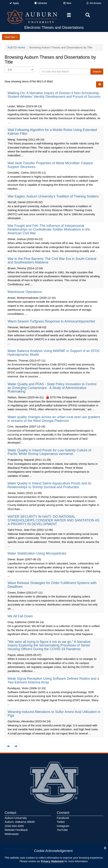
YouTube (62, 830)
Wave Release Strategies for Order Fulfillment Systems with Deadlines (52, 585)
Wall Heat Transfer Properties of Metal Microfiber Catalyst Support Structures (50, 165)
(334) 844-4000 (14, 826)
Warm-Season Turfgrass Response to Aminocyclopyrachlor (52, 321)
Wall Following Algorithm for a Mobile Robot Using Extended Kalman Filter (52, 132)
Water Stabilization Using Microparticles (37, 553)
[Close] (105, 848)
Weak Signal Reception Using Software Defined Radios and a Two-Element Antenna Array (53, 680)
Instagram (63, 826)
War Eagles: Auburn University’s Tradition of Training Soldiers (54, 196)
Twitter (61, 822)
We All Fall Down (21, 616)
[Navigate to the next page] (16, 746)
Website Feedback (16, 830)
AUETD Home (16, 47)
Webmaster (12, 834)
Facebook (63, 818)
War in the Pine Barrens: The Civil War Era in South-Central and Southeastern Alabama (52, 261)
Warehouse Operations (25, 292)
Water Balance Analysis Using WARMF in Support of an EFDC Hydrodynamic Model (54, 353)
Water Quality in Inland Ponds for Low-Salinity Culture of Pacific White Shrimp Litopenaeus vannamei (49, 452)
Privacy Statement (52, 861)
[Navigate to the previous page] (8, 746)
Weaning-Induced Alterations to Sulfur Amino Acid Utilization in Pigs (54, 714)
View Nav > (11, 37)
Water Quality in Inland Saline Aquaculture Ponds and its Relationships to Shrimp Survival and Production (49, 485)
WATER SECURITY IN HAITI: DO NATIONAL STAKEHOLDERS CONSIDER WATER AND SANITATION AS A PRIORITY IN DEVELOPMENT (54, 520)
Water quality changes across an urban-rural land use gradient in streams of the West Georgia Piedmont (54, 419)
